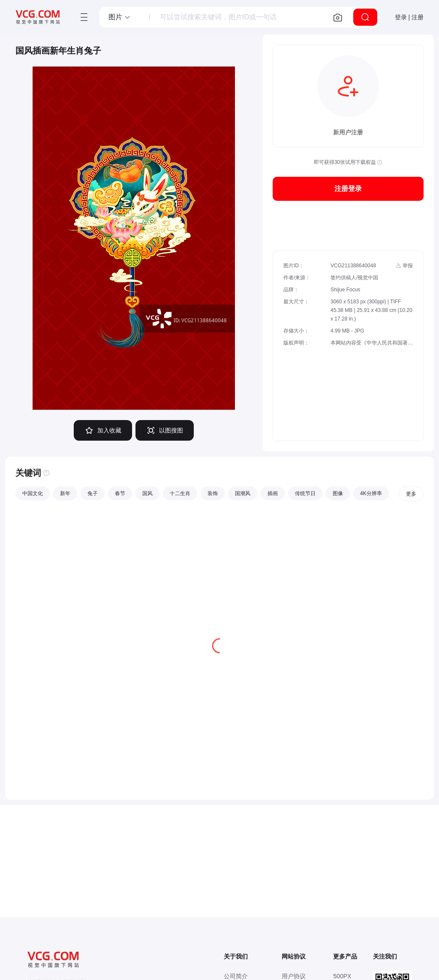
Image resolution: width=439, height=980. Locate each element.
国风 (147, 493)
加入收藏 (103, 430)
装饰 (213, 493)
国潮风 (243, 493)
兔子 (93, 493)
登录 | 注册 (409, 17)
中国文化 (33, 493)
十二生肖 (180, 493)
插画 (273, 493)
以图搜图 (165, 430)
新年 (65, 493)
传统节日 (305, 493)
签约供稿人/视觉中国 (354, 278)
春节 (120, 493)
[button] (120, 17)
